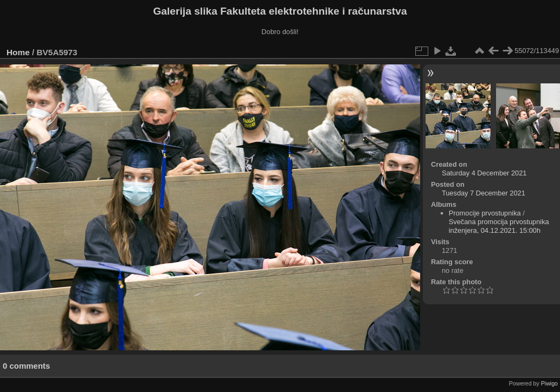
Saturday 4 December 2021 (484, 173)
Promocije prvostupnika (485, 213)
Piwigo (549, 383)
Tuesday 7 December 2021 (484, 193)
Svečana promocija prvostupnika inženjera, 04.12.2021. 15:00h (499, 226)
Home (18, 52)
